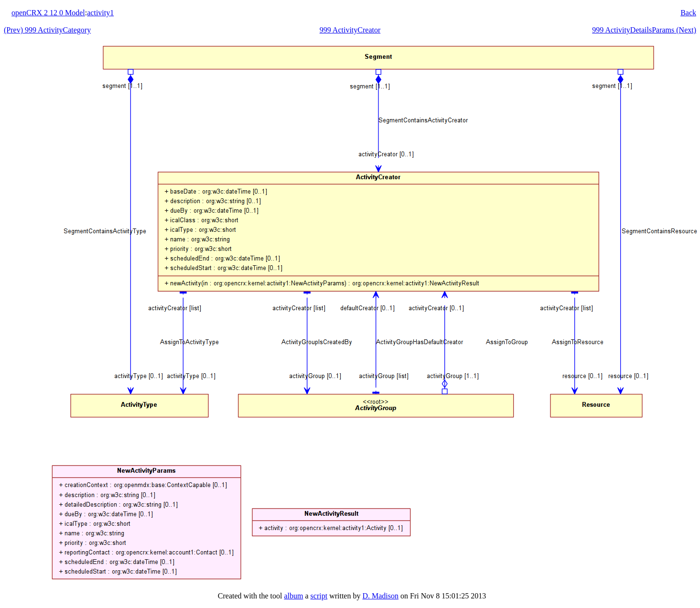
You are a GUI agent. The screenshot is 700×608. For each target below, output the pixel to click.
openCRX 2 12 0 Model (48, 13)
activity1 (100, 13)
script (319, 596)
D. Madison (380, 596)
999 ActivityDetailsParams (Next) (644, 30)
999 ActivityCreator (350, 30)
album (293, 596)
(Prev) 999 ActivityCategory (47, 30)
